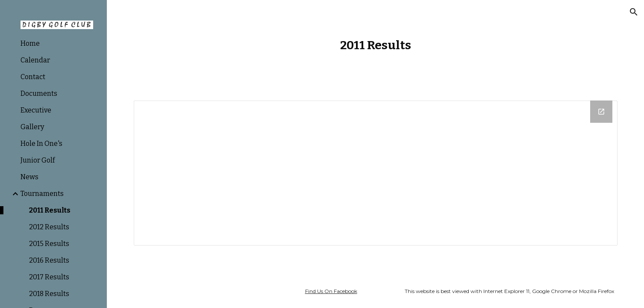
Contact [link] (33, 77)
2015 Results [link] (49, 244)
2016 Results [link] (49, 260)
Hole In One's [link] (41, 144)
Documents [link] (39, 93)
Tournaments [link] (42, 194)
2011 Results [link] (50, 210)
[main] (376, 45)
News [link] (29, 177)
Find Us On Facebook (331, 291)
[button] (634, 12)
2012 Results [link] (49, 227)
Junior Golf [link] (38, 160)
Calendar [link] (35, 60)
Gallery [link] (32, 127)
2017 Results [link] (49, 277)
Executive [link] (36, 110)
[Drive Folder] (376, 173)
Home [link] (30, 43)
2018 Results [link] (49, 294)
